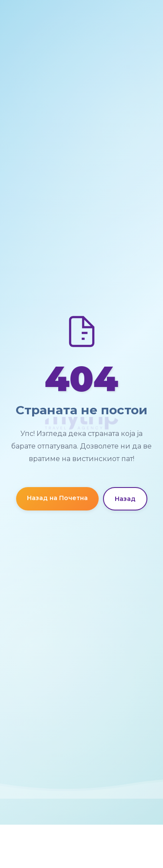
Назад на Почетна (57, 498)
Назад (125, 499)
